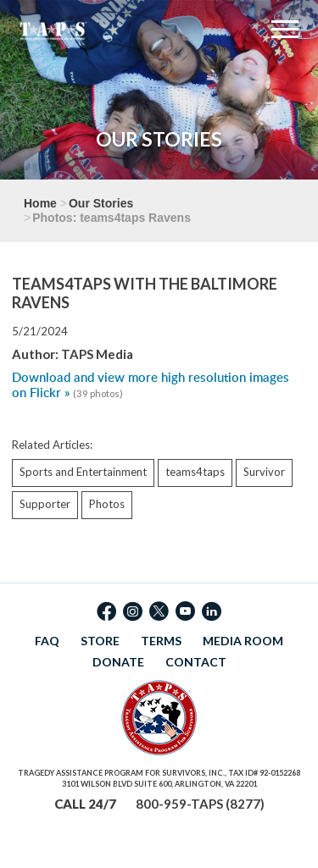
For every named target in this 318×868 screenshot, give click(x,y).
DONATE (118, 662)
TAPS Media (97, 354)
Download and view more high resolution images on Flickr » (151, 385)
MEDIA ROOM (243, 641)
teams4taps (195, 472)
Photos (107, 504)
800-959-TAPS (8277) (200, 804)
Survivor (264, 472)
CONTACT (196, 662)
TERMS (161, 641)
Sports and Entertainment (83, 472)
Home (40, 203)
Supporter (45, 504)
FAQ (47, 641)
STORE (100, 641)
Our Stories (101, 203)
